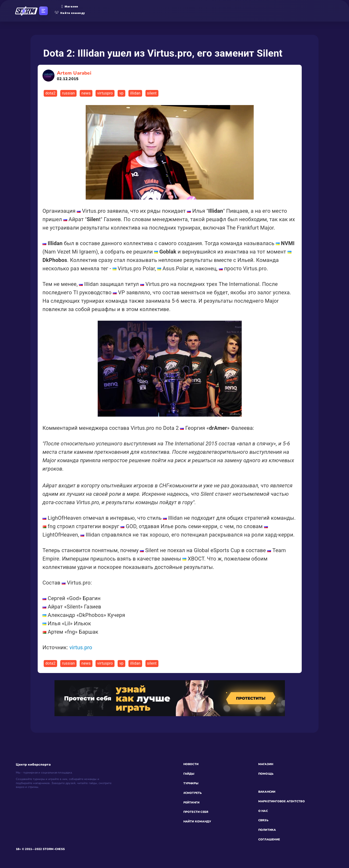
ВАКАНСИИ (267, 792)
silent (152, 93)
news (86, 93)
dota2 (50, 93)
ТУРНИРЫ (191, 783)
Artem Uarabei (74, 76)
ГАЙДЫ (189, 774)
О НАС (263, 811)
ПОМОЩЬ (266, 774)
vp (121, 93)
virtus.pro (81, 647)
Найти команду (70, 13)
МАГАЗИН (266, 764)
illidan (135, 93)
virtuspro (105, 93)
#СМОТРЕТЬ (193, 793)
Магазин (70, 6)
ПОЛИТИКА (267, 830)
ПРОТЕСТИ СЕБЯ (196, 812)
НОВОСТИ (191, 764)
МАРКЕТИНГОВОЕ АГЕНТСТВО (282, 801)
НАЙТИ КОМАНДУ (197, 821)
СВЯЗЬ (263, 820)
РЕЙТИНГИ (192, 803)
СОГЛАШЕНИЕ (269, 839)
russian (68, 93)
